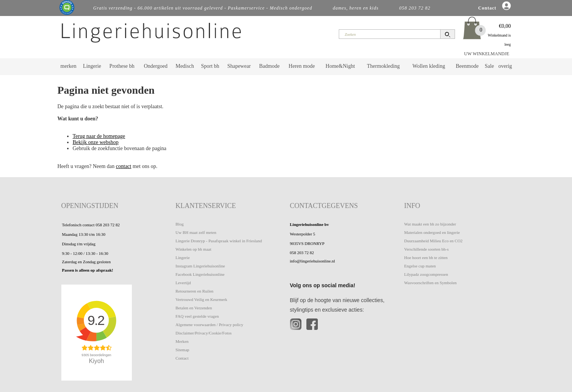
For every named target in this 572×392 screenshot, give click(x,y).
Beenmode (467, 66)
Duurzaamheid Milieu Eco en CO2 (433, 241)
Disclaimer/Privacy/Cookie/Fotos (204, 333)
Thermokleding (383, 66)
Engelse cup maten (420, 266)
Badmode (269, 66)
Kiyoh (96, 361)
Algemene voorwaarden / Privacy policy (210, 325)
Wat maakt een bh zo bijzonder (430, 224)
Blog (180, 224)
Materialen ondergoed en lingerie (432, 232)
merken (69, 66)
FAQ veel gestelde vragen (197, 316)
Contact (182, 358)
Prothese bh (122, 66)
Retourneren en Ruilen (195, 291)
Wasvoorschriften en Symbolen (431, 283)
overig (505, 66)
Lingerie (92, 66)
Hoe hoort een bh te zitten (426, 258)
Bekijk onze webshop (96, 142)
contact (123, 166)
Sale (489, 66)
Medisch (185, 66)
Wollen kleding (429, 66)
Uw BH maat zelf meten (196, 232)
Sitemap (183, 350)
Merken (182, 341)
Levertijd (183, 283)
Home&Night (340, 66)
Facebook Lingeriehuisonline (200, 274)
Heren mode (302, 66)
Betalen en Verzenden (194, 308)
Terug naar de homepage (99, 136)
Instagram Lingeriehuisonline (200, 266)
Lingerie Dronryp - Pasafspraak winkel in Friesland (219, 241)
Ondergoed (155, 66)
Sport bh (210, 66)
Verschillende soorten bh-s (427, 249)
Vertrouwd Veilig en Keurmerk (202, 299)
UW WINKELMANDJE (487, 54)
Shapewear (239, 66)
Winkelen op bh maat (194, 249)
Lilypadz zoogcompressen (426, 274)
